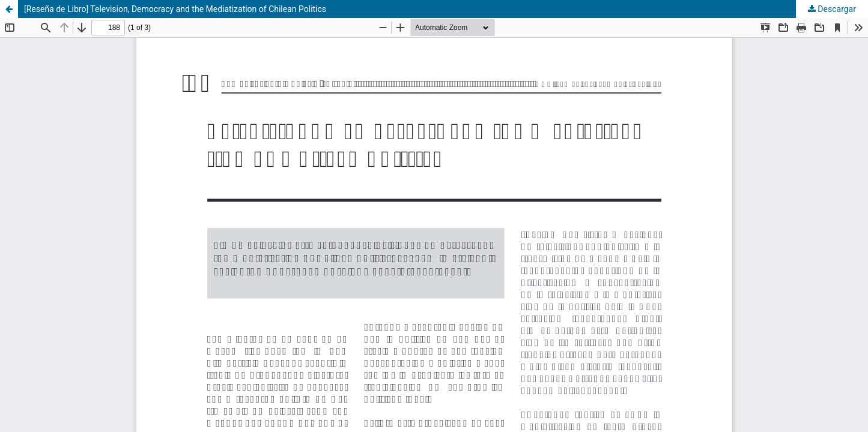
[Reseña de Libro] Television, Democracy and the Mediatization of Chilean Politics (175, 9)
